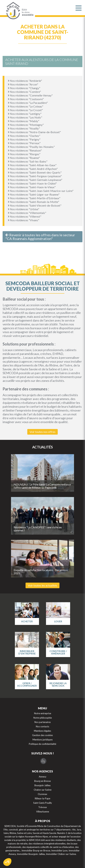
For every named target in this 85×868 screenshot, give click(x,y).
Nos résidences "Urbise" (24, 209)
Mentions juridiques (43, 740)
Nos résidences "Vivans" (24, 220)
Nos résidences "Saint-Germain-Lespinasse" (35, 180)
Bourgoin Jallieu (42, 785)
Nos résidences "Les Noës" (25, 117)
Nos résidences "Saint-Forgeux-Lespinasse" (35, 176)
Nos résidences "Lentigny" (25, 114)
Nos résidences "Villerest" (25, 216)
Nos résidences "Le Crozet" (25, 110)
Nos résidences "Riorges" (24, 154)
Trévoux (43, 807)
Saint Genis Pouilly (43, 803)
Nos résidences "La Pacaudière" (28, 103)
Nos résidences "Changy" (24, 88)
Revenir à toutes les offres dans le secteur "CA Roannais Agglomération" (40, 237)
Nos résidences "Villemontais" (27, 213)
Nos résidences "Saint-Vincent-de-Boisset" (35, 205)
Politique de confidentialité (42, 744)
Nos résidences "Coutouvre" (26, 99)
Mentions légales (42, 731)
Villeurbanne (43, 812)
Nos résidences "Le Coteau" (26, 106)
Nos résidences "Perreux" (24, 143)
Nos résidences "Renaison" (25, 150)
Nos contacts (42, 726)
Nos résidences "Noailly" (24, 128)
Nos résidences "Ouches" (24, 136)
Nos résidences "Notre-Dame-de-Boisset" (34, 132)
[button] (7, 862)
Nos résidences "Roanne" (24, 158)
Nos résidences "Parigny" (24, 139)
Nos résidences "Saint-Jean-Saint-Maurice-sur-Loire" (41, 191)
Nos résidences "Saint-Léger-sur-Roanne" (34, 194)
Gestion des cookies (42, 735)
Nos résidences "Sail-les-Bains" (28, 161)
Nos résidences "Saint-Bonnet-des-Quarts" (35, 172)
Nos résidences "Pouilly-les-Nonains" (31, 147)
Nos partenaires (43, 722)
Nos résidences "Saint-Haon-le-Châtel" (32, 183)
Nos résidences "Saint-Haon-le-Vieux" (32, 187)
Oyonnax (42, 794)
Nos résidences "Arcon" (23, 84)
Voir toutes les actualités (42, 585)
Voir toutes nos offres (42, 432)
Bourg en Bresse (42, 781)
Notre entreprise (43, 713)
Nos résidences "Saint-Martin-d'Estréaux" (34, 198)
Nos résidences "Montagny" (26, 125)
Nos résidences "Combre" (24, 92)
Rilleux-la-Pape (42, 798)
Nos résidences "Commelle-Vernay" (30, 95)
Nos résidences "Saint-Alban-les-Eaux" (32, 165)
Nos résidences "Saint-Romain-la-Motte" (33, 202)
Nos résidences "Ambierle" (25, 81)
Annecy (43, 777)
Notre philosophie (43, 718)
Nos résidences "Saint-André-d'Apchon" (33, 169)
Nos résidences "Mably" (24, 121)
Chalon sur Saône (43, 790)
